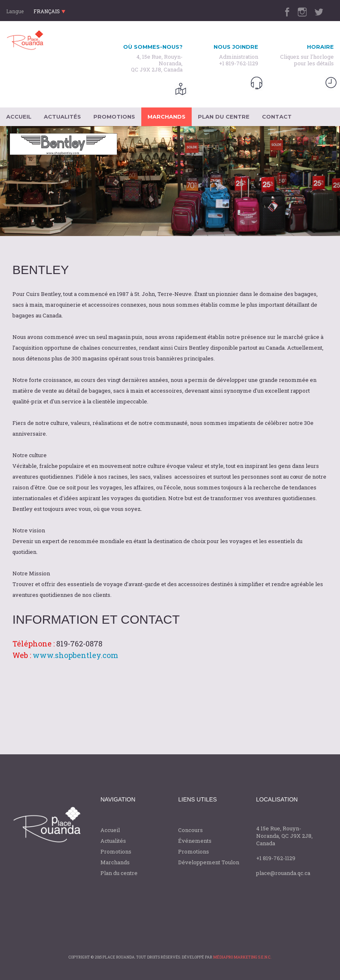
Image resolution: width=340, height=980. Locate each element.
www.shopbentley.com (75, 655)
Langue (15, 11)
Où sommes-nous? (153, 47)
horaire (320, 47)
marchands (166, 117)
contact (277, 117)
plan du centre (224, 117)
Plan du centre (119, 873)
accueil (19, 117)
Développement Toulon (209, 862)
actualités (62, 117)
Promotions (116, 851)
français (50, 11)
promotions (114, 117)
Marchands (115, 862)
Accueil (110, 830)
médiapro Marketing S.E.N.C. (242, 957)
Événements (195, 841)
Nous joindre (236, 47)
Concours (190, 830)
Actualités (113, 841)
